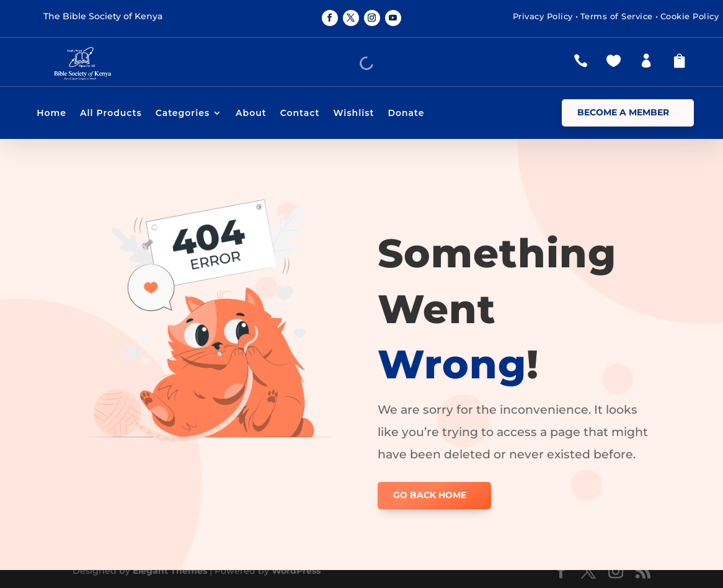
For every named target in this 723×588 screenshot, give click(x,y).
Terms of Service (617, 16)
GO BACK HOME (430, 495)
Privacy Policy (543, 16)
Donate (406, 114)
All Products (111, 114)
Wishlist (353, 114)
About (251, 114)
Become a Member (623, 112)
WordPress (296, 571)
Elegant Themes (170, 571)
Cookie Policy (690, 16)
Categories (183, 114)
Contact (300, 114)
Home (51, 114)
